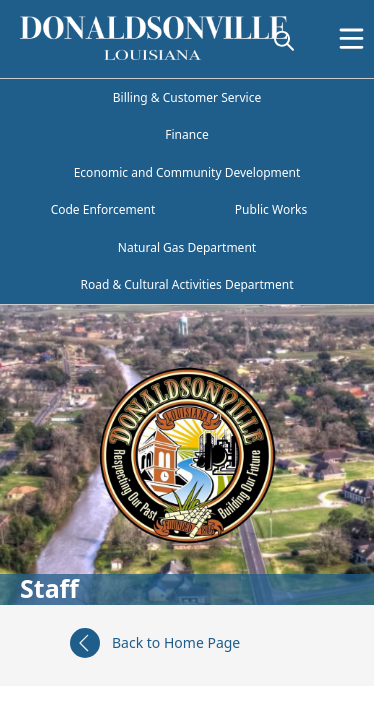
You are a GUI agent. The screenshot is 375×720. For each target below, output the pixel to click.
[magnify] (284, 40)
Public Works (271, 209)
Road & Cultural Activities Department (186, 284)
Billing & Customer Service (187, 97)
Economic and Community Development (187, 172)
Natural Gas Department (187, 247)
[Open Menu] (351, 38)
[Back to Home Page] (187, 645)
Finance (186, 134)
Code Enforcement (103, 209)
